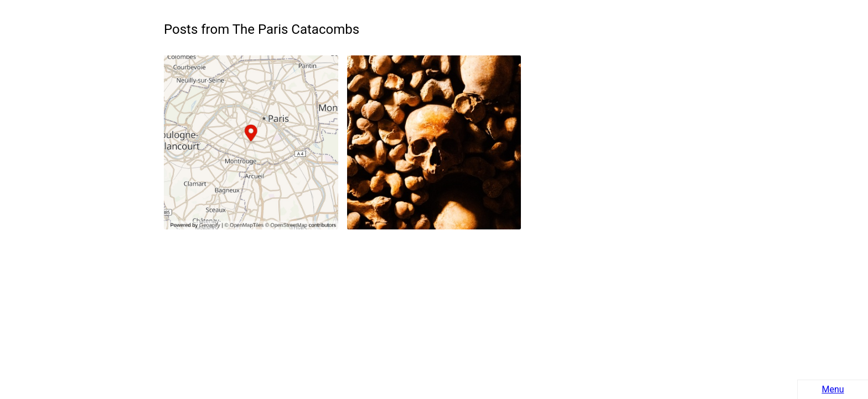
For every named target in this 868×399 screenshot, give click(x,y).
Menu (833, 389)
